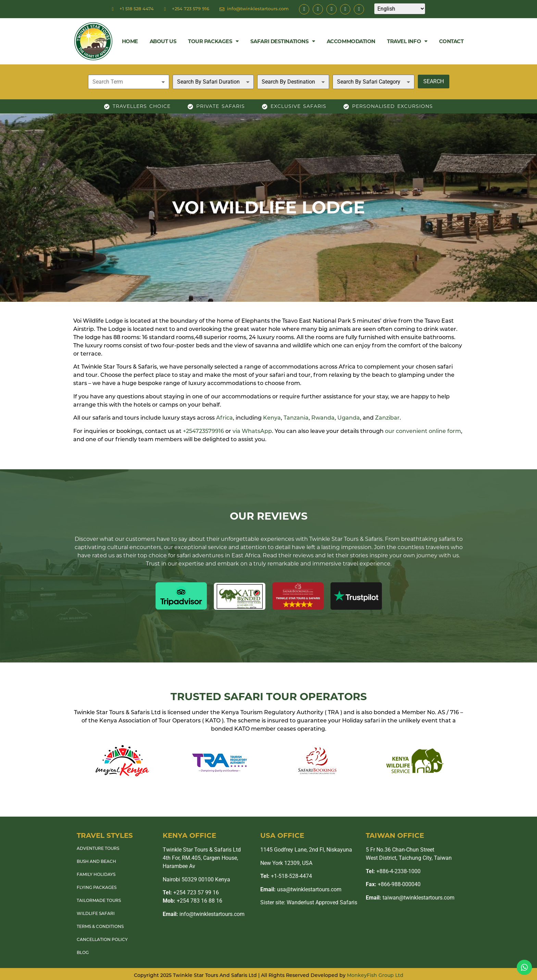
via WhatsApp (252, 432)
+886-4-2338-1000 (393, 871)
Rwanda (323, 418)
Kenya (272, 418)
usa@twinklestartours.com (301, 889)
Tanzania (296, 418)
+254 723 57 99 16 (191, 892)
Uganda (349, 418)
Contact (451, 41)
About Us (163, 41)
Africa (224, 418)
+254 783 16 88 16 (192, 901)
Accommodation (351, 41)
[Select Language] (400, 9)
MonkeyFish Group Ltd (375, 976)
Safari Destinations (283, 41)
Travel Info (407, 41)
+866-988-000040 (393, 884)
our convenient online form (423, 432)
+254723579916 (203, 432)
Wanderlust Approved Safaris (322, 902)
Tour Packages (213, 41)
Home (130, 41)
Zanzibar (387, 418)
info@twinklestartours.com (204, 914)
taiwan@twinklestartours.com (410, 898)
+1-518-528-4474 (286, 876)
